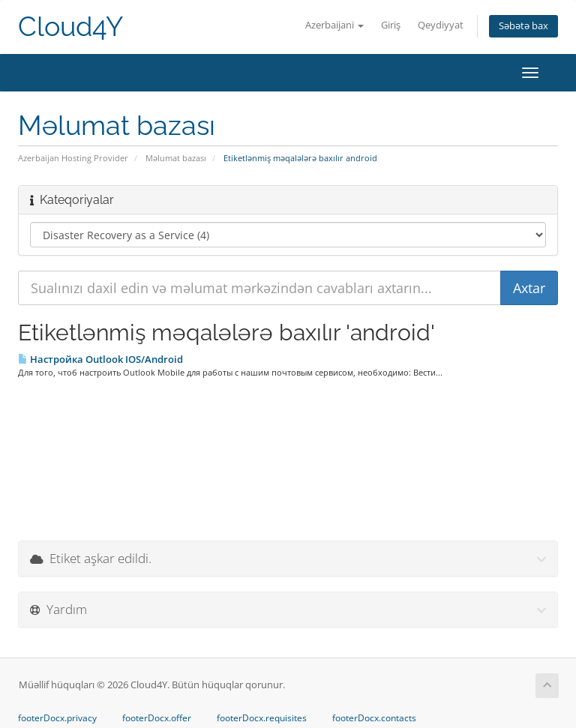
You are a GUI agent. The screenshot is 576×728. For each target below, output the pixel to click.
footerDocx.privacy (57, 718)
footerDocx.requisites (262, 718)
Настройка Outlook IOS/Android (100, 359)
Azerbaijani (334, 25)
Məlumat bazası (176, 158)
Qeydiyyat (441, 25)
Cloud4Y (70, 27)
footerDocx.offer (157, 718)
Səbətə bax (523, 26)
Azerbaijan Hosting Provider (73, 158)
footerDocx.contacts (374, 718)
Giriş (391, 25)
